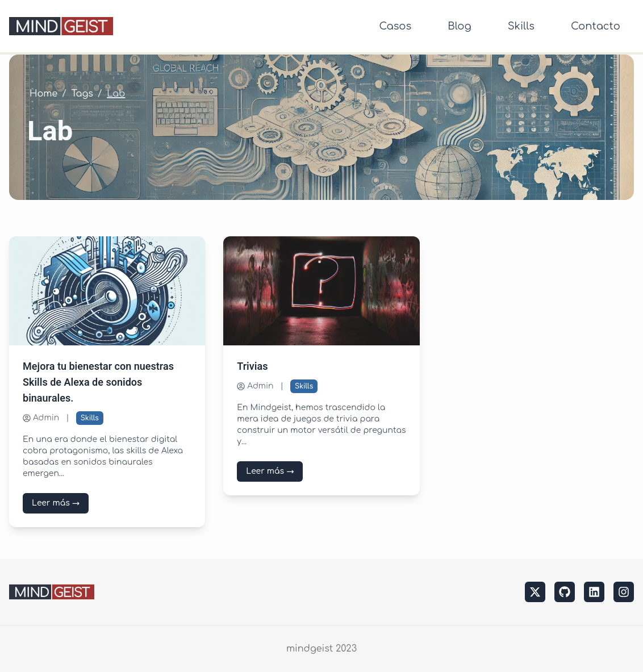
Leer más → (56, 503)
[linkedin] (594, 592)
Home (43, 94)
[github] (565, 592)
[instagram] (624, 592)
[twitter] (535, 592)
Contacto (596, 26)
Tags (82, 94)
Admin (41, 418)
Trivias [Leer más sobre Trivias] (252, 367)
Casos (395, 26)
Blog (459, 26)
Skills (521, 26)
